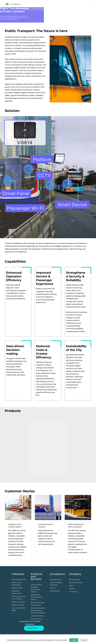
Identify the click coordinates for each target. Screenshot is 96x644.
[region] (48, 448)
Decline (84, 640)
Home (19, 9)
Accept (74, 640)
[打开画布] (90, 4)
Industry (27, 9)
